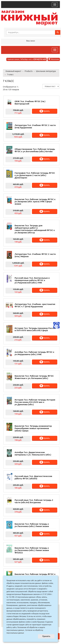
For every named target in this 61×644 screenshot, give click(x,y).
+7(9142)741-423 (39, 59)
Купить (45, 111)
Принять (46, 636)
